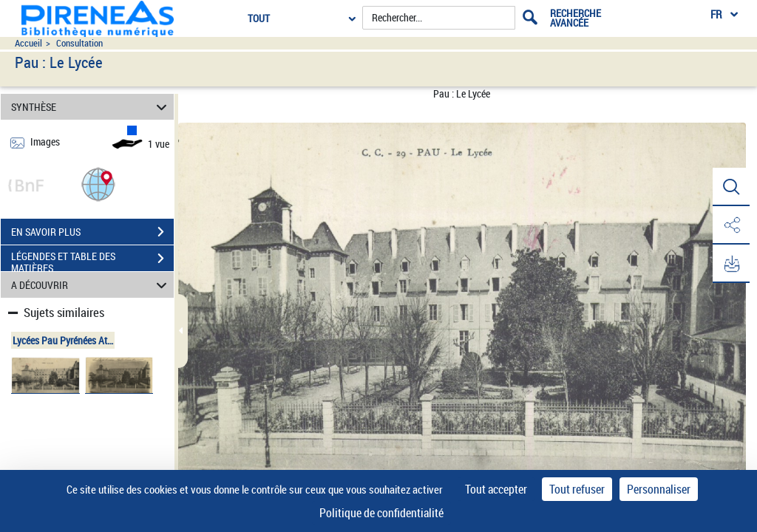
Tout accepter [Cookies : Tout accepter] (496, 489)
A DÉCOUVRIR (91, 285)
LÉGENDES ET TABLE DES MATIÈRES (92, 260)
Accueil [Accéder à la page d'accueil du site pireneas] (28, 43)
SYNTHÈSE (91, 107)
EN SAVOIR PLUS (92, 232)
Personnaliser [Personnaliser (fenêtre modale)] (659, 489)
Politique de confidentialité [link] (381, 513)
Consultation (79, 43)
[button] (98, 184)
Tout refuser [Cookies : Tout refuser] (577, 489)
